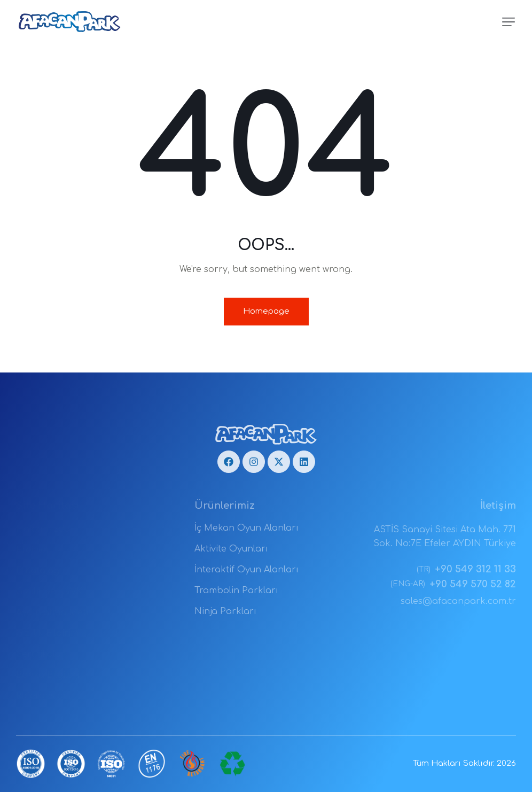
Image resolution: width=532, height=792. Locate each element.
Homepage (266, 311)
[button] (508, 22)
